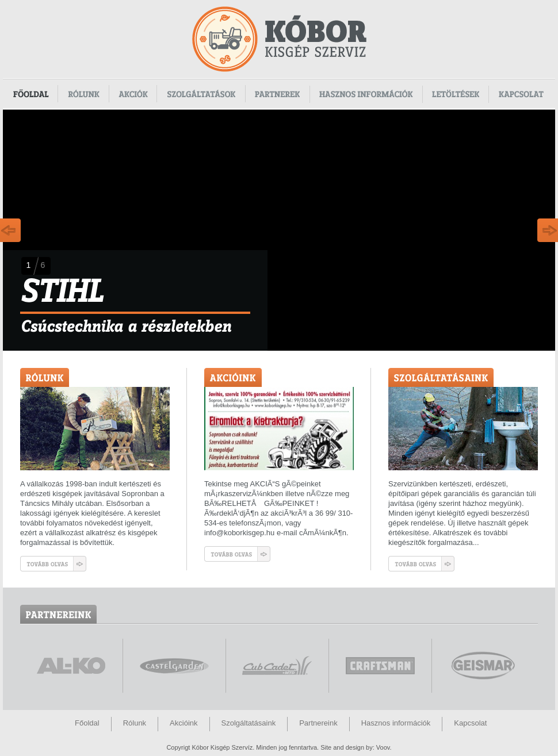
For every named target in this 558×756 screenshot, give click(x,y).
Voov (383, 747)
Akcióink (184, 723)
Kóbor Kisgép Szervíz (279, 39)
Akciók (133, 94)
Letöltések (456, 94)
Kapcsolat (522, 94)
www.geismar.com (483, 666)
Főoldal (30, 94)
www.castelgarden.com (174, 666)
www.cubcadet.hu (277, 666)
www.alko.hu (71, 666)
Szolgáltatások (201, 94)
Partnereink (318, 723)
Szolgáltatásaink (249, 723)
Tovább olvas (53, 564)
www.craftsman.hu (380, 666)
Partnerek (278, 94)
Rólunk (84, 94)
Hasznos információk (366, 94)
